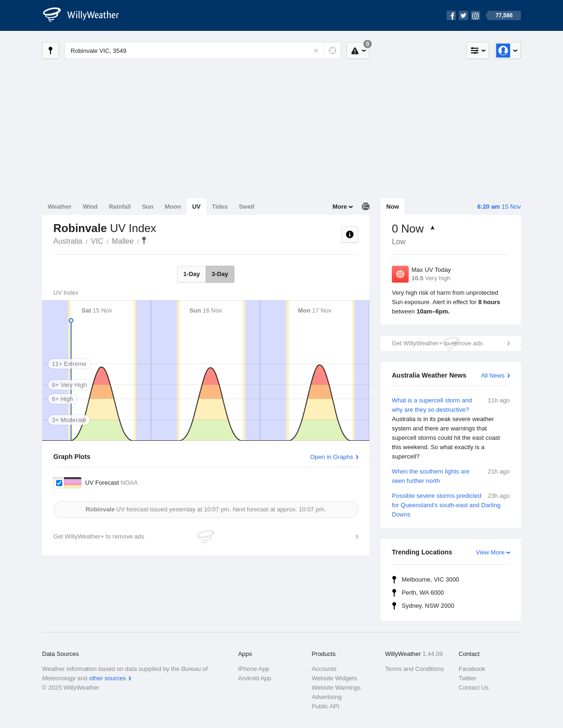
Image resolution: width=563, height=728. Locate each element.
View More (490, 552)
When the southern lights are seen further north (451, 476)
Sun (148, 207)
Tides (220, 207)
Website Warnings (336, 688)
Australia (68, 241)
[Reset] (316, 51)
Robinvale (144, 240)
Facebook (472, 669)
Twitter (468, 678)
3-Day (220, 274)
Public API (325, 706)
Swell (247, 207)
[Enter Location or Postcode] (203, 51)
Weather (60, 207)
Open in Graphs (332, 457)
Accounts (324, 669)
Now (393, 207)
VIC (97, 241)
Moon (173, 207)
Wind (90, 207)
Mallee (123, 241)
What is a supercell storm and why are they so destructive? (451, 429)
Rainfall (120, 207)
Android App (255, 678)
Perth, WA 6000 (423, 593)
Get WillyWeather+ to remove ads (437, 343)
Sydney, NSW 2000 (428, 606)
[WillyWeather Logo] (86, 15)
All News (493, 375)
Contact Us (474, 688)
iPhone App (254, 669)
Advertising (326, 697)
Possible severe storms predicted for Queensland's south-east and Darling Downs (451, 505)
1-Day (191, 274)
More (340, 207)
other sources (107, 678)
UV (196, 207)
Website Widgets (334, 678)
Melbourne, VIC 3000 (430, 579)
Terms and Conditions (415, 669)
